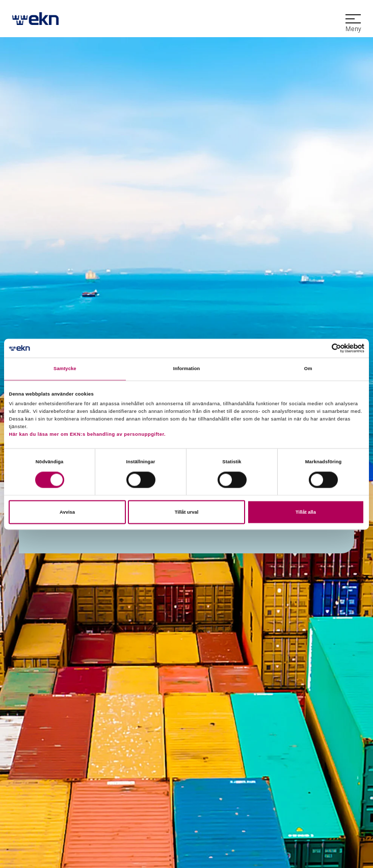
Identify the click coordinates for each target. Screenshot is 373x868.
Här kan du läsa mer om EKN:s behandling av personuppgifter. (87, 435)
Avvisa (67, 512)
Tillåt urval (187, 512)
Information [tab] (187, 369)
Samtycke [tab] (65, 369)
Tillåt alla (306, 512)
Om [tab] (308, 369)
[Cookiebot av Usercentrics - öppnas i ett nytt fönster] (320, 348)
